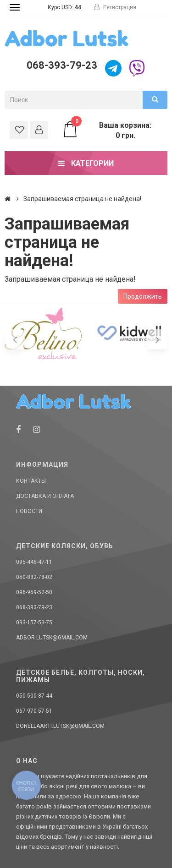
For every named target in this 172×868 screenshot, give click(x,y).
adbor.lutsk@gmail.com (52, 638)
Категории (86, 163)
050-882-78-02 (34, 577)
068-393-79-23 (62, 65)
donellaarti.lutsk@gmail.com (60, 726)
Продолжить (143, 296)
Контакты (31, 481)
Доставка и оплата (45, 496)
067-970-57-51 (34, 711)
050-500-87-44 (34, 696)
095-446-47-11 (34, 562)
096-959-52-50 (34, 592)
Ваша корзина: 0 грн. (107, 130)
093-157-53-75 (34, 622)
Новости (29, 511)
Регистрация (115, 7)
